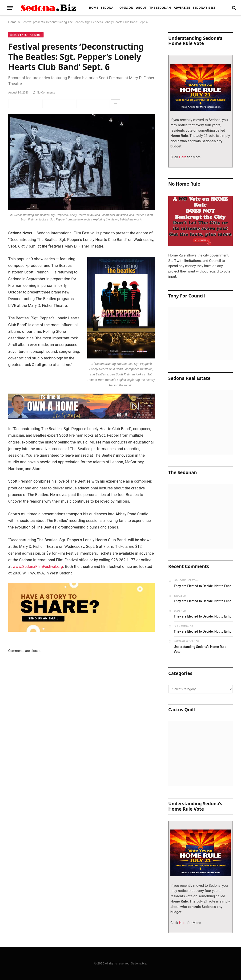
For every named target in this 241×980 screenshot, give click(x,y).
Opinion (126, 8)
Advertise (182, 8)
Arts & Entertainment (26, 35)
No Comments (44, 93)
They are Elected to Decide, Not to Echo (203, 586)
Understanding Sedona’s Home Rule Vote (200, 649)
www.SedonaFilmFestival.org (38, 567)
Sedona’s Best (204, 8)
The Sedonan (160, 8)
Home (94, 8)
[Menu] (10, 8)
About (142, 8)
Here (182, 157)
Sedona (107, 8)
